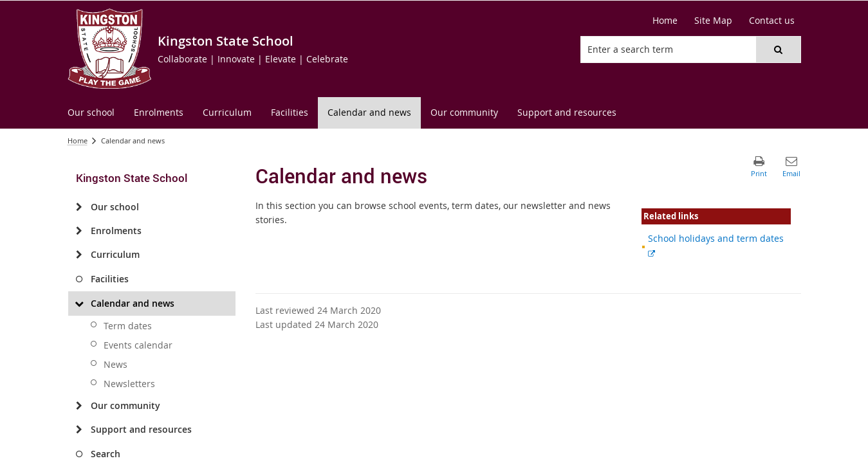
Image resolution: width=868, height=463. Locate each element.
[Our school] (79, 207)
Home (78, 141)
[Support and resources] (79, 430)
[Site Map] (713, 21)
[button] (778, 50)
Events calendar (138, 345)
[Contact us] (772, 21)
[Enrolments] (79, 231)
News (115, 364)
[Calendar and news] (79, 304)
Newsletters (129, 384)
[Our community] (79, 406)
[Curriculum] (79, 255)
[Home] (665, 21)
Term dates (128, 326)
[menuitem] (91, 113)
